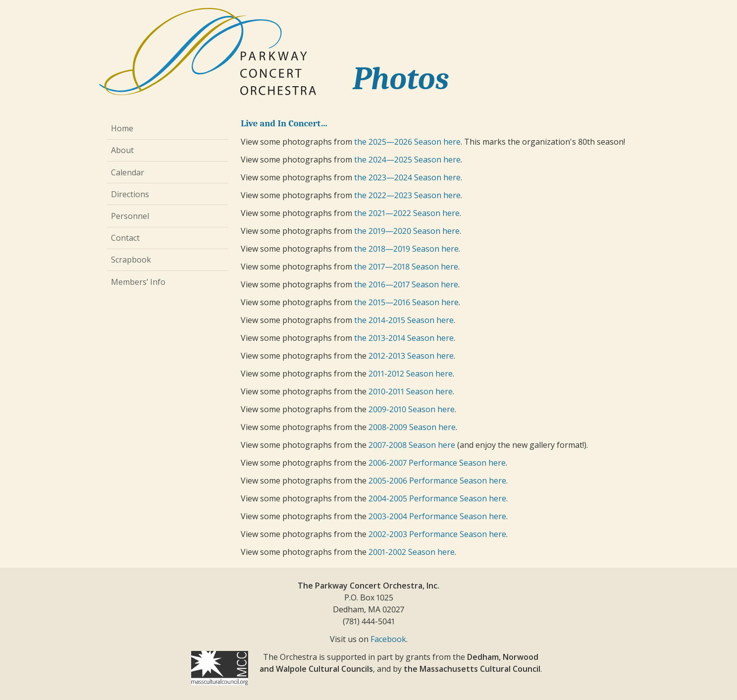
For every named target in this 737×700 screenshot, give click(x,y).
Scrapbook (131, 260)
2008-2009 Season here (412, 427)
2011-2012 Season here (411, 374)
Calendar (128, 172)
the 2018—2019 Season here (406, 249)
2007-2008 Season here (412, 445)
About (122, 150)
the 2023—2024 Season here (407, 177)
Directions (130, 194)
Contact (125, 238)
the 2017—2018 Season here (406, 267)
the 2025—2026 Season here (407, 142)
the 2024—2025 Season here (407, 160)
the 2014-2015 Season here (404, 320)
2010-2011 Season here (411, 391)
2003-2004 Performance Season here (437, 516)
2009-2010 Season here (412, 409)
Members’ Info (138, 282)
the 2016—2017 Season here (406, 284)
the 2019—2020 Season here (407, 231)
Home (122, 128)
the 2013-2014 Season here (404, 338)
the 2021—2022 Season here (407, 213)
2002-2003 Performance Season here (437, 534)
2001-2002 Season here (412, 552)
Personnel (130, 216)
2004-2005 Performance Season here (437, 498)
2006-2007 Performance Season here (437, 463)
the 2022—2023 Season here (407, 195)
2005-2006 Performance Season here (437, 481)
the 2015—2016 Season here (406, 302)
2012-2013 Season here (411, 356)
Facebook (388, 639)
